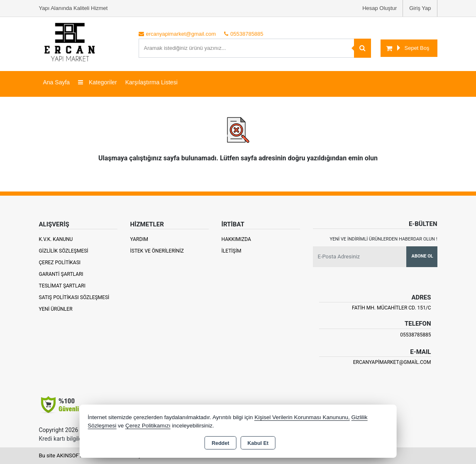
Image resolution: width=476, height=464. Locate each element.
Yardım (139, 239)
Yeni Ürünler (56, 309)
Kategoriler (98, 82)
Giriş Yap (420, 8)
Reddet (220, 443)
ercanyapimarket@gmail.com (392, 362)
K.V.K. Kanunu (56, 239)
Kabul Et (258, 443)
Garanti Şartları (61, 274)
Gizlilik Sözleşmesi (64, 251)
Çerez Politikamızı (148, 426)
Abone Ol (422, 256)
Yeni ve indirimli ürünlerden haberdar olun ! (384, 239)
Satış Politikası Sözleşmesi (74, 297)
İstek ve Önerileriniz (157, 251)
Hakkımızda (236, 239)
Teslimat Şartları (62, 286)
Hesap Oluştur (380, 8)
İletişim (232, 251)
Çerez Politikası (60, 263)
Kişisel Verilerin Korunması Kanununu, (302, 417)
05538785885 (415, 335)
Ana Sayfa (57, 82)
